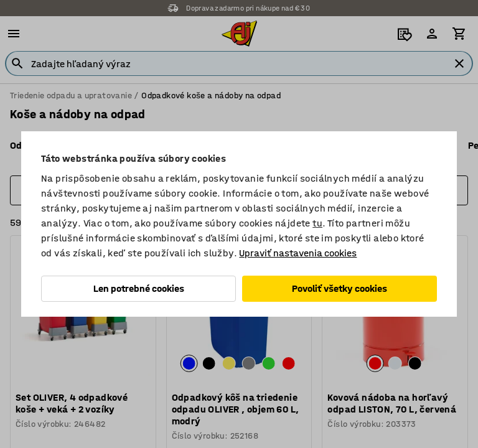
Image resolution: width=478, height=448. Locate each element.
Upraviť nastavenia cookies (298, 253)
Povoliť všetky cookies (340, 288)
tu (317, 223)
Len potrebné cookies (139, 288)
